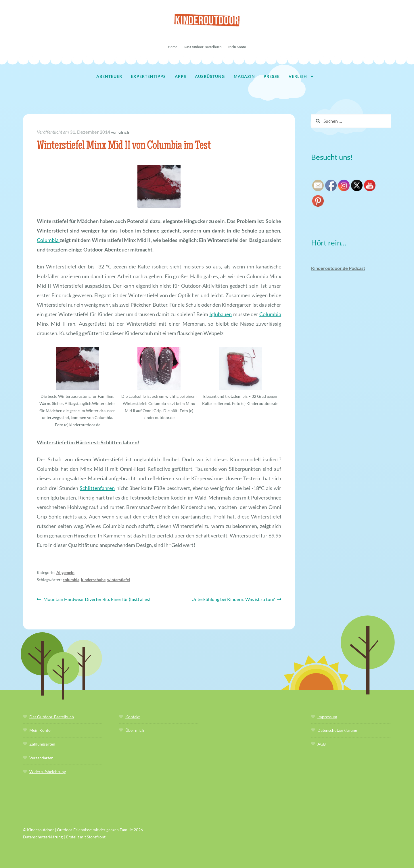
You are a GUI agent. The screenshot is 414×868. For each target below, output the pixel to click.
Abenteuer (109, 76)
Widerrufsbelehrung (48, 772)
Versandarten (41, 758)
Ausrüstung (210, 76)
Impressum (327, 717)
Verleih (298, 76)
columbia (71, 580)
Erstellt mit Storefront (86, 837)
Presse (272, 76)
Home (172, 47)
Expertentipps (148, 76)
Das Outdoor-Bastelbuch (203, 47)
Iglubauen (221, 314)
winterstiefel (119, 580)
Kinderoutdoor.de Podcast (338, 268)
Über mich (135, 730)
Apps (181, 76)
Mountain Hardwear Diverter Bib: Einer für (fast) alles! (97, 599)
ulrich (124, 132)
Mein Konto (237, 47)
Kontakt (133, 717)
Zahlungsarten (42, 744)
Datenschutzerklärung (337, 730)
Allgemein (65, 572)
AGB (322, 744)
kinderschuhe (93, 580)
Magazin (244, 76)
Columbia (48, 240)
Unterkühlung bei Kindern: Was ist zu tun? (233, 599)
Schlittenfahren (97, 488)
